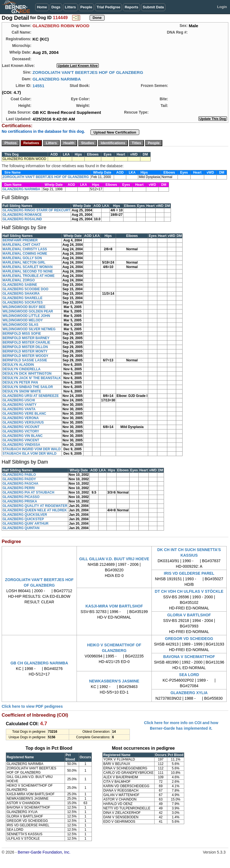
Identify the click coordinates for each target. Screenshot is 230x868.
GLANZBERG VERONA (21, 418)
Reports (131, 7)
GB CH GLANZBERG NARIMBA (39, 663)
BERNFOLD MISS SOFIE (22, 334)
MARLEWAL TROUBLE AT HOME (29, 276)
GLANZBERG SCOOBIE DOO (25, 289)
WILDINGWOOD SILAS (20, 325)
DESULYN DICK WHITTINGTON (27, 374)
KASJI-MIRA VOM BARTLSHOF (114, 606)
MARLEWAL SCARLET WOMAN (27, 267)
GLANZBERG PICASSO (21, 497)
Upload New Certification (115, 132)
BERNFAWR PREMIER (20, 240)
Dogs (56, 7)
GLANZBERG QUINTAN (21, 528)
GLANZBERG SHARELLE (22, 298)
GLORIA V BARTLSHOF (189, 615)
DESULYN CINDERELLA (22, 369)
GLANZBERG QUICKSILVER (25, 515)
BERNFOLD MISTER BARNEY (26, 338)
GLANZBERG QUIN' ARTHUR (26, 524)
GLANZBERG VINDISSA (21, 445)
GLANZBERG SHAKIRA (21, 294)
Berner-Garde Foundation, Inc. (44, 852)
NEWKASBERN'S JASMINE (114, 681)
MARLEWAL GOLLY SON (22, 258)
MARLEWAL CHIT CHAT (21, 245)
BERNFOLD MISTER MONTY (25, 351)
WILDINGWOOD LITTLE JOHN (26, 316)
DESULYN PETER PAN (20, 382)
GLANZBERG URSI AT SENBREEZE (31, 396)
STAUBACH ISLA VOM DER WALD (30, 454)
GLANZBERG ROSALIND (22, 219)
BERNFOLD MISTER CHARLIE (26, 342)
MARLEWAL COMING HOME (25, 254)
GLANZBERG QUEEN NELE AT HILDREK (35, 510)
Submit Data (153, 7)
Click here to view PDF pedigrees (32, 706)
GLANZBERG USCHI (19, 400)
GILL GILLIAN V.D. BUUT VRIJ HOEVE (114, 559)
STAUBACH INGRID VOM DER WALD (32, 449)
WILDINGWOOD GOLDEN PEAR (28, 311)
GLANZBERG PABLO (19, 475)
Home (42, 7)
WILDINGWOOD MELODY (23, 320)
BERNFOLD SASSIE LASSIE (25, 360)
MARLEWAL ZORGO (19, 280)
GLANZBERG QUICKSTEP (23, 519)
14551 (38, 86)
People (86, 7)
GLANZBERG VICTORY (21, 431)
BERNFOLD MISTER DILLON (25, 347)
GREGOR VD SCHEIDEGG (189, 639)
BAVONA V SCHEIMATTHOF (189, 657)
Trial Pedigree (108, 7)
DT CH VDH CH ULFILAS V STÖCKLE (189, 591)
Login (222, 7)
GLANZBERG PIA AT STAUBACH (28, 492)
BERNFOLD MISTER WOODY (25, 356)
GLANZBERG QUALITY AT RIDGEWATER (35, 506)
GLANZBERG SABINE (20, 285)
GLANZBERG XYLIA (189, 693)
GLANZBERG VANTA (19, 409)
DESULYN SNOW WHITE (22, 391)
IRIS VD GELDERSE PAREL (189, 573)
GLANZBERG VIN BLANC (23, 436)
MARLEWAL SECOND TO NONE (28, 271)
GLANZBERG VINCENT (21, 440)
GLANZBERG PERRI (19, 488)
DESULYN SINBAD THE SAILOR (28, 387)
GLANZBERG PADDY (19, 479)
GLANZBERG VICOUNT (21, 427)
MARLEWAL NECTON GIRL (24, 262)
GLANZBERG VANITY (19, 405)
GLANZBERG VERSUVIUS (23, 422)
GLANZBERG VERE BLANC (24, 414)
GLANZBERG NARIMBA (57, 79)
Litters (70, 7)
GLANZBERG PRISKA (20, 501)
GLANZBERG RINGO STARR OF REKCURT (36, 210)
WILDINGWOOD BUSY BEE (24, 307)
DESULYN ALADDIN (18, 365)
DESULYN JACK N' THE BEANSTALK (32, 378)
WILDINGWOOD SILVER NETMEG (29, 329)
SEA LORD (189, 675)
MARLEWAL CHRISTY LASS (25, 249)
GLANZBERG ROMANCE (22, 215)
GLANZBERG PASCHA (20, 484)
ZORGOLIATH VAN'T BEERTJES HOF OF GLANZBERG (88, 72)
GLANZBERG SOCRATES (23, 302)
